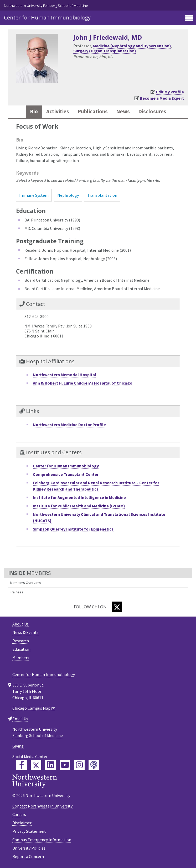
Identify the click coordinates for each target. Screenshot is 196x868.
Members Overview (25, 583)
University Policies (29, 848)
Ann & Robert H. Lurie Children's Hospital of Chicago (83, 383)
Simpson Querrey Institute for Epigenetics (73, 529)
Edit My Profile (170, 92)
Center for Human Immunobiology (47, 17)
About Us (20, 624)
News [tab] (123, 112)
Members (21, 658)
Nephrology (68, 195)
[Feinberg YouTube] (65, 765)
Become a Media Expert (162, 98)
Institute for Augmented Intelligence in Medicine (79, 497)
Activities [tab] (58, 112)
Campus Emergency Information (42, 840)
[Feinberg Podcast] (94, 765)
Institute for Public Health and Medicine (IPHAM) (79, 506)
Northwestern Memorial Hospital (65, 375)
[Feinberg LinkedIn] (50, 765)
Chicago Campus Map (31, 708)
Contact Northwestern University (42, 806)
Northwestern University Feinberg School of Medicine (46, 6)
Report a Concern (28, 856)
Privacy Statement (29, 831)
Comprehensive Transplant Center (66, 474)
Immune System (34, 195)
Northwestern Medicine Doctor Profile (69, 425)
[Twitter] (117, 607)
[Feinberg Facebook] (22, 765)
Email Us (20, 719)
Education (21, 649)
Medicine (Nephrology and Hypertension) (132, 46)
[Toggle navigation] (189, 18)
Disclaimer (22, 823)
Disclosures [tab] (152, 112)
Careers (19, 814)
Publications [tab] (93, 112)
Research (21, 641)
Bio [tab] (34, 112)
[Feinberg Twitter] (36, 765)
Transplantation (102, 195)
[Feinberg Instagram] (79, 765)
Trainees (17, 592)
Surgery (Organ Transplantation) (105, 51)
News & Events (25, 632)
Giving (18, 746)
